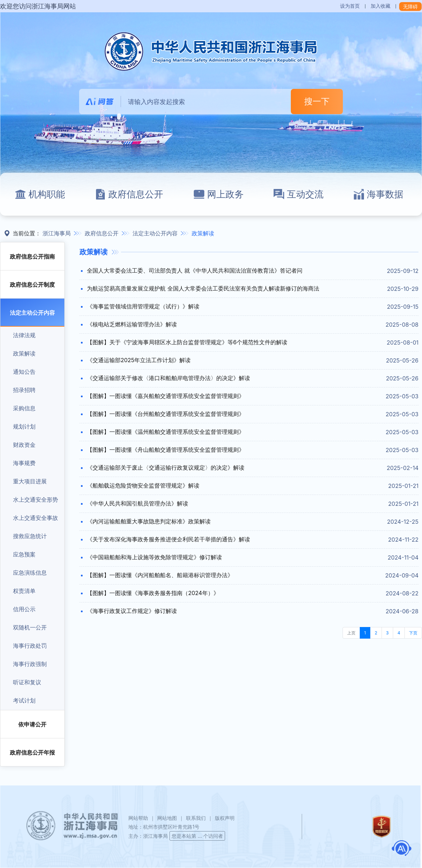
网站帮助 (138, 818)
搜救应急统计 (30, 536)
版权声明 (225, 818)
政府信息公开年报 (32, 752)
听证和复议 (27, 682)
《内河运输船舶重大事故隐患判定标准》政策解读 (149, 521)
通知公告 (24, 372)
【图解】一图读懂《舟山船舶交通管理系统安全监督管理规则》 (166, 450)
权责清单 (24, 591)
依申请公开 (32, 724)
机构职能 (40, 194)
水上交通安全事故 (36, 518)
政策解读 (203, 233)
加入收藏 (381, 6)
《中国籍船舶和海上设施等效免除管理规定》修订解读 (154, 557)
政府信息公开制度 (32, 285)
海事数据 (378, 194)
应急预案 (24, 554)
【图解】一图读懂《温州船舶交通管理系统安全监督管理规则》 (166, 432)
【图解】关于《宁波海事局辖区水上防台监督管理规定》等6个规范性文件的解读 (187, 342)
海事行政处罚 (30, 646)
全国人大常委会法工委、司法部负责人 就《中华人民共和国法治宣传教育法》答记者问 (195, 270)
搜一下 (317, 101)
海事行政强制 (30, 664)
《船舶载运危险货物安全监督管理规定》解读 (143, 485)
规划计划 (24, 426)
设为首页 (350, 6)
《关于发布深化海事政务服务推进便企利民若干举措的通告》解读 (168, 539)
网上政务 (219, 194)
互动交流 (299, 194)
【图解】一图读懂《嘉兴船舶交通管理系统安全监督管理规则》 (166, 396)
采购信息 (24, 408)
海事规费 (24, 463)
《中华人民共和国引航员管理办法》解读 (138, 503)
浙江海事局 (57, 233)
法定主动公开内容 (155, 233)
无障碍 (410, 6)
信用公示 (24, 609)
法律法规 (24, 335)
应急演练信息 (30, 573)
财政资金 (24, 445)
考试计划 (24, 700)
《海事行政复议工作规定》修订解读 (132, 611)
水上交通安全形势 (36, 500)
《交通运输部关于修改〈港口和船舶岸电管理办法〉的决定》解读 (168, 378)
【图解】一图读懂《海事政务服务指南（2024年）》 (153, 593)
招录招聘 (24, 390)
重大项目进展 (30, 481)
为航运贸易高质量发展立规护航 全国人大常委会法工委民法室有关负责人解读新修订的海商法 (203, 288)
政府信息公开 (129, 194)
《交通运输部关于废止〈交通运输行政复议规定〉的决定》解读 (166, 468)
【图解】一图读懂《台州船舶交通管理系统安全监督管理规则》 (166, 414)
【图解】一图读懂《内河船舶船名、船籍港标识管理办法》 (160, 575)
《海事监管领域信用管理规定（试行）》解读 (143, 306)
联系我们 (196, 818)
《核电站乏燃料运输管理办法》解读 (132, 324)
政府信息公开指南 (32, 256)
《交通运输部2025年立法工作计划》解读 (139, 360)
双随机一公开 (30, 627)
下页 (413, 633)
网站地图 (167, 818)
